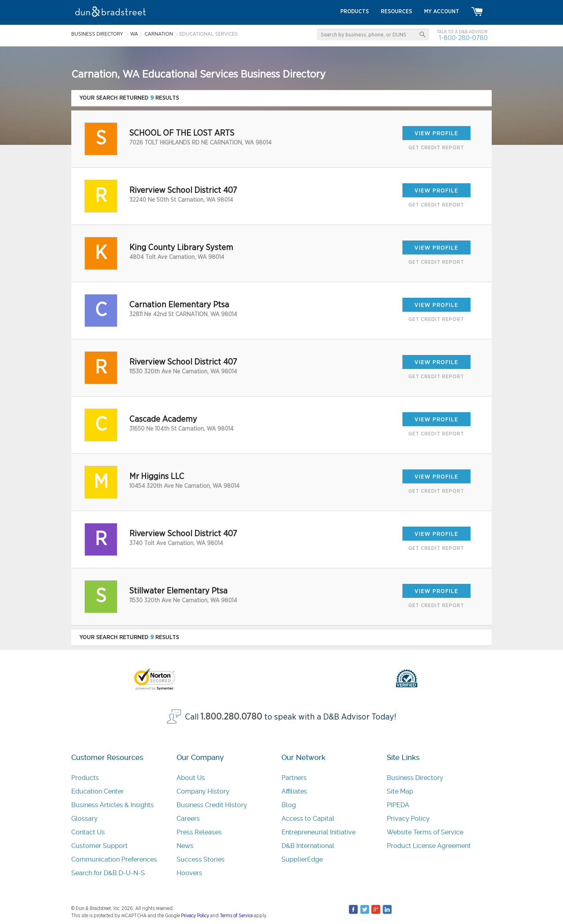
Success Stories (201, 859)
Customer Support (100, 846)
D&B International (308, 846)
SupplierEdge (302, 859)
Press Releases (199, 832)
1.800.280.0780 (231, 717)
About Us (191, 778)
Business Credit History (212, 805)
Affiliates (294, 791)
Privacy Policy (408, 819)
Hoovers (189, 873)
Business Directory (415, 778)
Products (85, 778)
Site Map (400, 791)
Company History (203, 791)
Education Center (98, 791)
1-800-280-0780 (463, 38)
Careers (188, 819)
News (185, 846)
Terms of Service (236, 916)
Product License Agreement (429, 846)
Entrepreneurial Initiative (319, 832)
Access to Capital (308, 819)
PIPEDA (398, 805)
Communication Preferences (114, 859)
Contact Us (88, 832)
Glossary (84, 819)
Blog (289, 805)
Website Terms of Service (425, 832)
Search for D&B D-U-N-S (108, 873)
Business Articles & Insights (113, 805)
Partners (294, 778)
